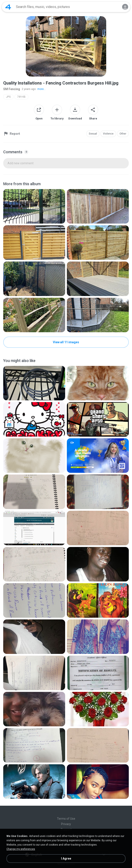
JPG (8, 97)
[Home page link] (8, 7)
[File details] (34, 206)
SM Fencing (12, 89)
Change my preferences (21, 849)
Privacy (66, 824)
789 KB (21, 97)
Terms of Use (66, 819)
